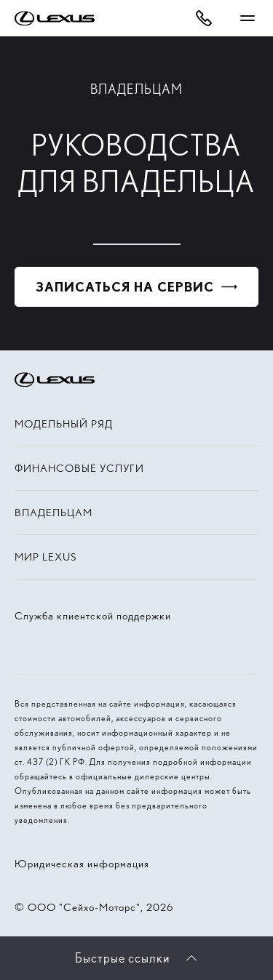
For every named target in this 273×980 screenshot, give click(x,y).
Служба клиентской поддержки (93, 616)
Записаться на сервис (125, 287)
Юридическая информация (82, 864)
